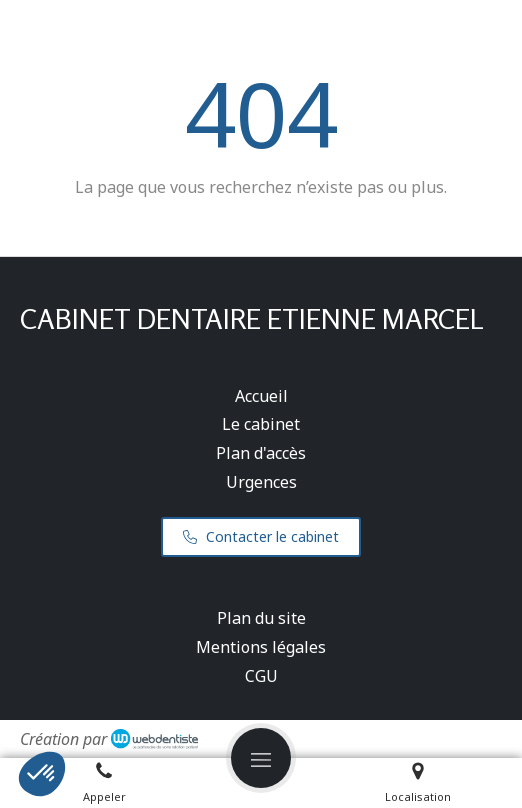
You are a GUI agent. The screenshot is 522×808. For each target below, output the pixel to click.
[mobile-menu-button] (261, 758)
